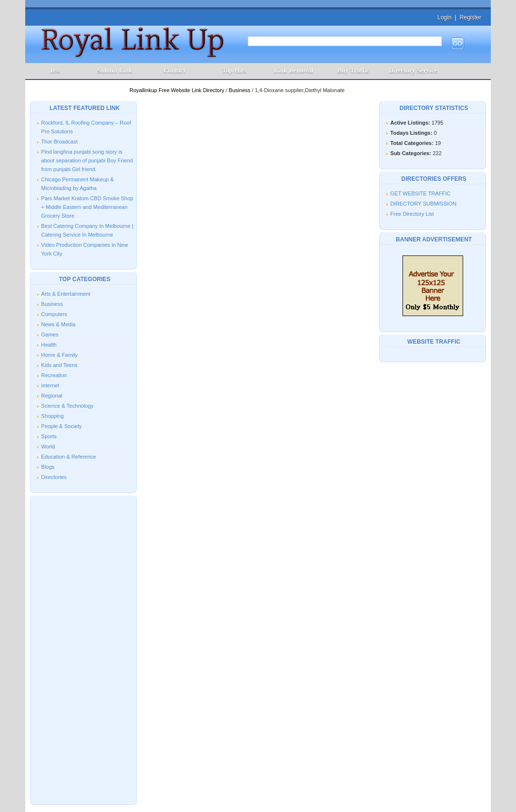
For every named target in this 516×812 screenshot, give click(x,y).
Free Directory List (412, 214)
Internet (50, 385)
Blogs (48, 467)
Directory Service (413, 71)
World (48, 446)
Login (444, 17)
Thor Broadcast (59, 142)
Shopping (53, 416)
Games (50, 334)
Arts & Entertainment (66, 294)
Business (241, 90)
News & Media (58, 324)
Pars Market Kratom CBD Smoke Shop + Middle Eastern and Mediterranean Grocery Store (87, 207)
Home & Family (59, 355)
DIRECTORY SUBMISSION (423, 204)
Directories (54, 477)
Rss (55, 71)
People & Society (62, 426)
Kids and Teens (59, 365)
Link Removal (294, 71)
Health (49, 345)
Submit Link (114, 71)
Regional (52, 396)
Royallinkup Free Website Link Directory (177, 90)
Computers (54, 314)
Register (470, 17)
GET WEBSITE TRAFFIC (420, 193)
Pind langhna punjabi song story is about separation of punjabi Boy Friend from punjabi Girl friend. (87, 160)
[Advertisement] (83, 649)
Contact (174, 71)
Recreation (54, 375)
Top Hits (234, 71)
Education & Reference (69, 457)
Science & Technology (67, 406)
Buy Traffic (353, 71)
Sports (49, 436)
